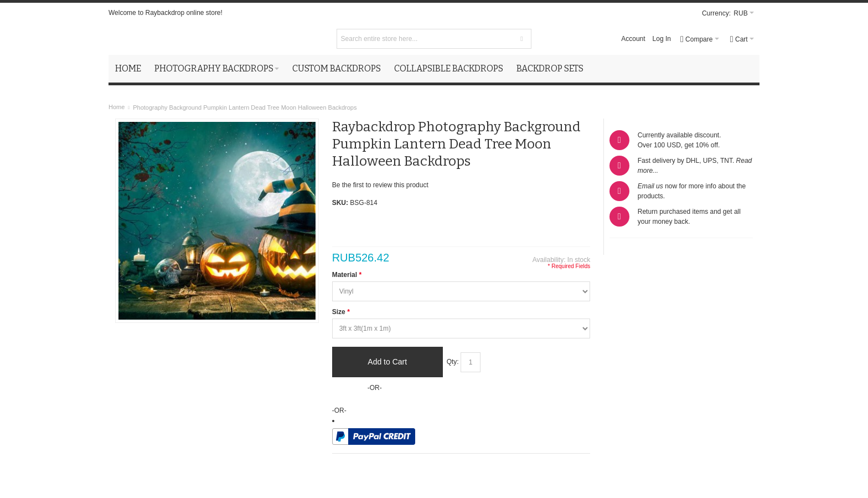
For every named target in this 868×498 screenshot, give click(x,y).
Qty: (453, 362)
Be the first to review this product (380, 185)
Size (341, 312)
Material (347, 275)
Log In (662, 39)
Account (633, 39)
